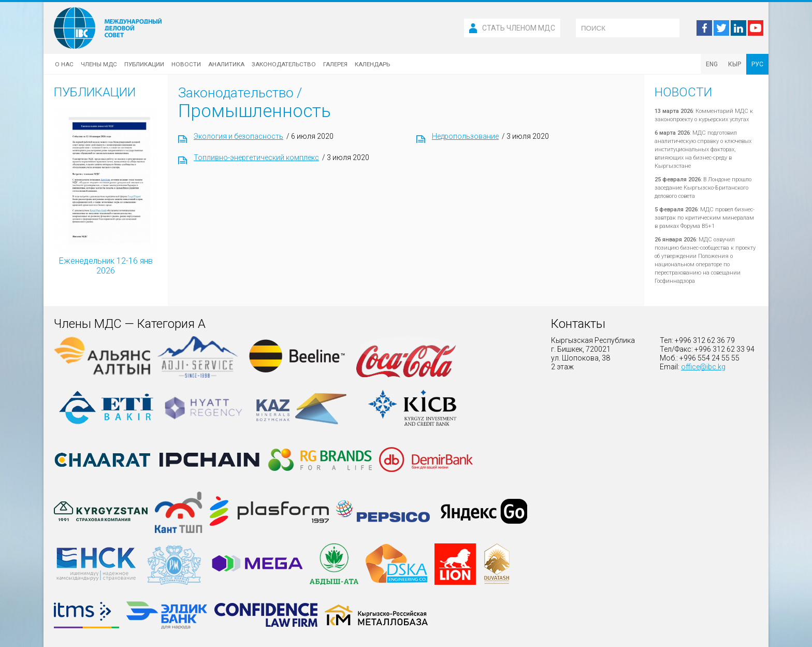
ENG (712, 64)
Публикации (144, 64)
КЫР (735, 64)
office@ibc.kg (703, 367)
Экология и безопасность (238, 136)
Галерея (335, 64)
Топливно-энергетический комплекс (256, 157)
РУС (757, 64)
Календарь (372, 64)
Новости (186, 64)
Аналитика (226, 64)
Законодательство (284, 64)
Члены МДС (99, 64)
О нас (64, 64)
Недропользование (465, 136)
